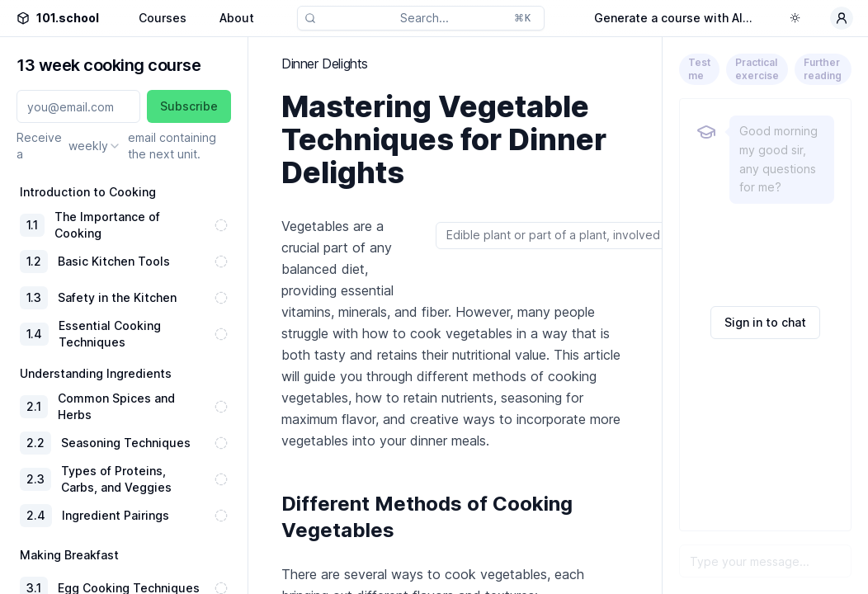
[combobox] (95, 146)
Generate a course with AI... (673, 18)
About (237, 18)
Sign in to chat (765, 322)
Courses (163, 18)
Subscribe (189, 106)
